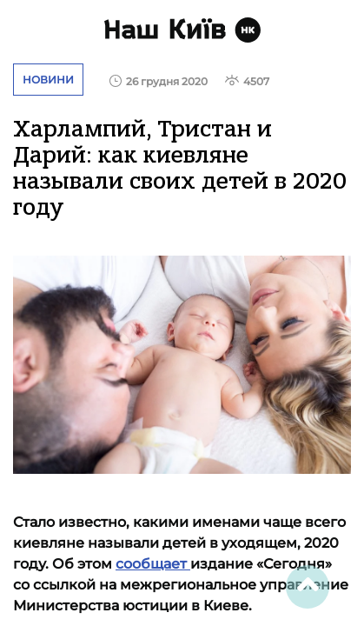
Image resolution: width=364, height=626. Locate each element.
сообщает (153, 564)
